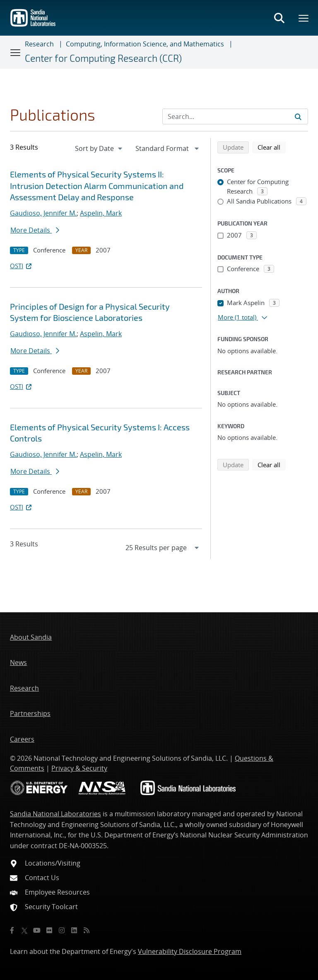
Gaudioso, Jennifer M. (43, 213)
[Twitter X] (24, 930)
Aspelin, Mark (101, 213)
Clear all (272, 147)
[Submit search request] (298, 116)
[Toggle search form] (279, 18)
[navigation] (99, 148)
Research (39, 44)
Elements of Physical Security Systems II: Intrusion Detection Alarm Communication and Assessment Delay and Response (97, 186)
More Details (35, 230)
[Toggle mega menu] (304, 18)
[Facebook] (12, 930)
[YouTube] (37, 930)
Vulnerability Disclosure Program (190, 951)
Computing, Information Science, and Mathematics (145, 44)
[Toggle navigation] (16, 52)
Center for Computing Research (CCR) (103, 58)
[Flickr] (49, 930)
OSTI (22, 266)
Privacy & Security (79, 768)
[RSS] (87, 930)
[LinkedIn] (74, 930)
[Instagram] (62, 930)
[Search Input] (235, 116)
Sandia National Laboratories (55, 814)
